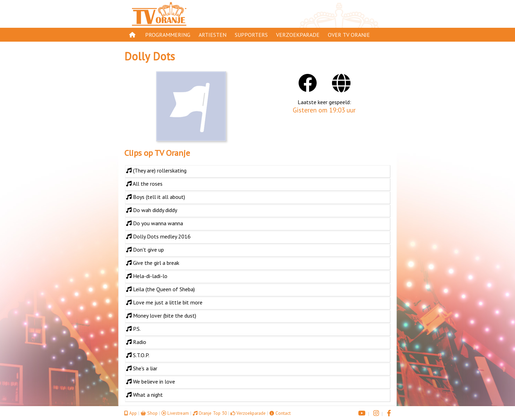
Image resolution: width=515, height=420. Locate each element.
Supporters (251, 35)
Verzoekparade (298, 35)
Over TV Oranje (349, 35)
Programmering (168, 35)
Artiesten (213, 35)
